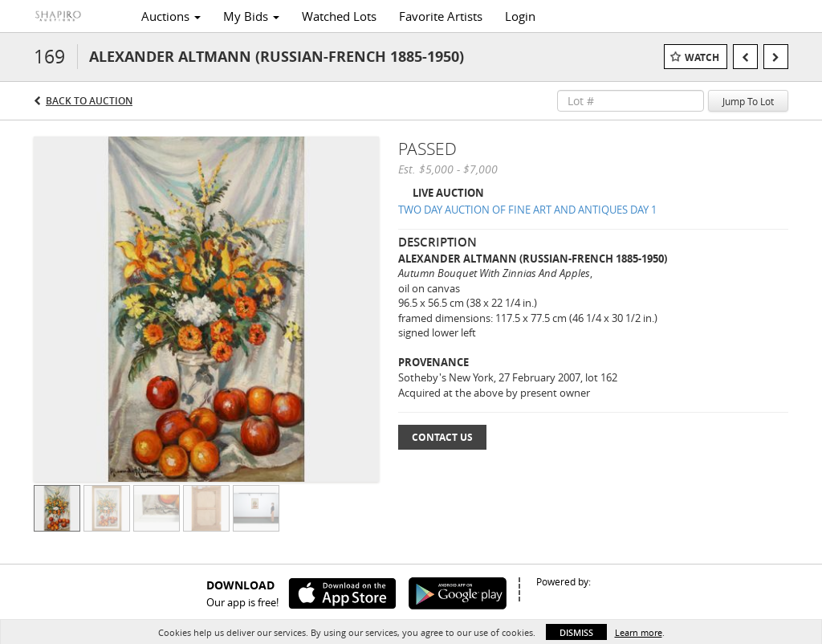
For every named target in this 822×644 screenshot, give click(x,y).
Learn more (639, 632)
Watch (702, 57)
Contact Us (442, 437)
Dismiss (576, 632)
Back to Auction (89, 101)
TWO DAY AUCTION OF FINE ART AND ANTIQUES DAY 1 (527, 210)
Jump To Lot (748, 101)
